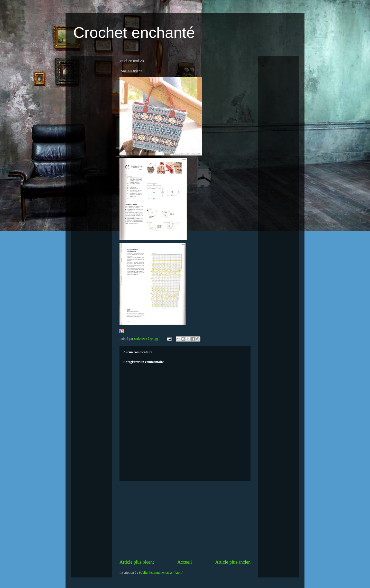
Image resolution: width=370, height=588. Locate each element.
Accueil (185, 562)
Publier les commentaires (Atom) (161, 572)
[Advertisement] (185, 520)
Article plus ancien (233, 562)
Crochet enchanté (134, 33)
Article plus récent (137, 562)
